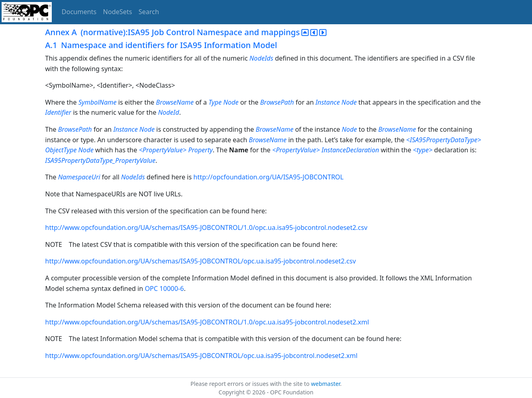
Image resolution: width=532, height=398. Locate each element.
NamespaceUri (79, 177)
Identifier (58, 112)
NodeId (169, 112)
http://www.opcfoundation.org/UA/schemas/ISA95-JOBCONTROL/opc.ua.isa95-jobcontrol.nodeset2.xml (201, 356)
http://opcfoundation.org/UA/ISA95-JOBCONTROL (268, 177)
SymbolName (97, 102)
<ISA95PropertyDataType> (444, 140)
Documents (79, 12)
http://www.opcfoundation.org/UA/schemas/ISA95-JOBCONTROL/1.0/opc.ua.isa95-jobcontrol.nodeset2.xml (207, 322)
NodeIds (262, 58)
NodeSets (118, 12)
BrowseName (175, 102)
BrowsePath (277, 102)
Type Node (223, 102)
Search (149, 12)
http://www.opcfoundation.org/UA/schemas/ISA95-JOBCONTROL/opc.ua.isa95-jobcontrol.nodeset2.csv (201, 261)
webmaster (326, 384)
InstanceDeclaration (350, 150)
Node (350, 129)
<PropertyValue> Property (176, 150)
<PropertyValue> (296, 150)
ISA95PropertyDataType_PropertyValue (101, 160)
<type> (423, 150)
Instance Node (336, 102)
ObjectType (61, 150)
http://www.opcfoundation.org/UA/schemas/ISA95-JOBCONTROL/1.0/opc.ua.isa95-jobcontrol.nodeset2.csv (207, 227)
